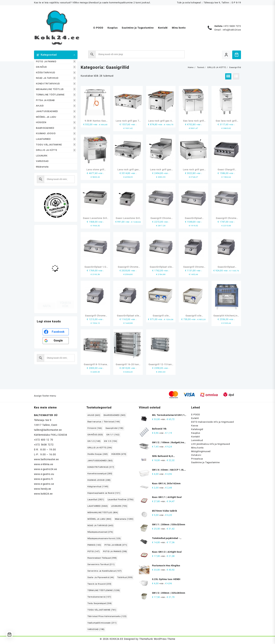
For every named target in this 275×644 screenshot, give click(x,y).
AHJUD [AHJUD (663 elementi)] (94, 415)
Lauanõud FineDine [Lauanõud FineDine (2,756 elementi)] (121, 500)
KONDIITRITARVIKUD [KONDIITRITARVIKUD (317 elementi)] (101, 467)
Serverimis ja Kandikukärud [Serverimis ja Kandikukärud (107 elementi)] (105, 571)
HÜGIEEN (56, 123)
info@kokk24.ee (232, 30)
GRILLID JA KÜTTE (56, 150)
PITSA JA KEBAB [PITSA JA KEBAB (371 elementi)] (116, 545)
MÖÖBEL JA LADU (56, 117)
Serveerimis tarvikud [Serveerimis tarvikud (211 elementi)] (101, 564)
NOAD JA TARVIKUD (56, 78)
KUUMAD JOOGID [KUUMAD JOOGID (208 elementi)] (99, 480)
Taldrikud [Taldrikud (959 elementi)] (125, 577)
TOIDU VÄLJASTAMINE (56, 145)
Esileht (195, 418)
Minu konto (197, 448)
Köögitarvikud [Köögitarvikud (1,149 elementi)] (98, 487)
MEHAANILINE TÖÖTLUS (56, 89)
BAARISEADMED (56, 128)
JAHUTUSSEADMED (56, 111)
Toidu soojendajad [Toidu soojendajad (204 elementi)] (100, 603)
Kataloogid (197, 429)
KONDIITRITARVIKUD (56, 84)
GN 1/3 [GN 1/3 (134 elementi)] (111, 441)
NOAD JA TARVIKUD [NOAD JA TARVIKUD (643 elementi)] (100, 526)
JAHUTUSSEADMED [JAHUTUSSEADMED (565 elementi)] (100, 461)
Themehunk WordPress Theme (157, 639)
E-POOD (196, 415)
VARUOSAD (42, 161)
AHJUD (56, 106)
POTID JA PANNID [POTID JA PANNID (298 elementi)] (115, 551)
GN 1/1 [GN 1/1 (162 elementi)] (113, 435)
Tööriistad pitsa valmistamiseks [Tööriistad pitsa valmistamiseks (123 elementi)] (107, 616)
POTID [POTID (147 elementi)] (94, 551)
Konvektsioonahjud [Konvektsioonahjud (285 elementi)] (100, 474)
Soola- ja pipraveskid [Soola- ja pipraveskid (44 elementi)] (101, 577)
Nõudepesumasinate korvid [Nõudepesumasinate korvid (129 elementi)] (104, 539)
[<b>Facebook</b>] (56, 332)
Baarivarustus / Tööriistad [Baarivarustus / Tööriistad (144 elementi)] (104, 422)
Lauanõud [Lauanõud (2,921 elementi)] (96, 500)
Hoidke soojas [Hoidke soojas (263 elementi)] (98, 454)
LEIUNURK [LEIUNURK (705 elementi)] (119, 506)
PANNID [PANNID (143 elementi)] (94, 545)
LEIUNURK (42, 156)
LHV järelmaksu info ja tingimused (210, 444)
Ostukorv (196, 455)
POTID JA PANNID (56, 61)
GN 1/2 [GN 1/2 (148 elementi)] (94, 441)
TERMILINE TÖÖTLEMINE (56, 95)
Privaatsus (197, 459)
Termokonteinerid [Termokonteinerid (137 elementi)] (99, 597)
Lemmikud (197, 440)
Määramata (42, 167)
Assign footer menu (45, 396)
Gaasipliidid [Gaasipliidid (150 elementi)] (115, 428)
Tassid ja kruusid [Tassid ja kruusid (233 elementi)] (99, 584)
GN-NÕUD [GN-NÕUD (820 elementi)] (95, 435)
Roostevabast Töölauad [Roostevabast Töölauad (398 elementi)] (102, 558)
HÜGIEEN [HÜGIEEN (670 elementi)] (119, 454)
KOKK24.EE (116, 639)
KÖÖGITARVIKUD (56, 73)
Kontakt (196, 437)
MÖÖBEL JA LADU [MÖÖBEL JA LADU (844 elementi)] (99, 519)
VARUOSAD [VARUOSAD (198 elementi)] (96, 629)
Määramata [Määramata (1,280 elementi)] (124, 519)
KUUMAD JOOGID (56, 134)
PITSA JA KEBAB (56, 100)
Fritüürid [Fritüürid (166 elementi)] (95, 428)
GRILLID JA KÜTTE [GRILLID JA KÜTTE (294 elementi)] (100, 448)
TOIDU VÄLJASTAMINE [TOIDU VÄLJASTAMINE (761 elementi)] (102, 610)
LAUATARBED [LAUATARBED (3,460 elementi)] (98, 506)
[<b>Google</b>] (56, 341)
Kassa (195, 426)
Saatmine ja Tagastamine (205, 462)
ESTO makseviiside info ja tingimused (212, 422)
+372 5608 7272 (232, 26)
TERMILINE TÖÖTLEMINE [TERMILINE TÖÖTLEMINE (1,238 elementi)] (104, 590)
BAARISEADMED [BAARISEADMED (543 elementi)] (115, 415)
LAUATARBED (56, 139)
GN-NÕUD (56, 67)
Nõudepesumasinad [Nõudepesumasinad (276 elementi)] (100, 532)
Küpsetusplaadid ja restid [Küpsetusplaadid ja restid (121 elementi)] (104, 493)
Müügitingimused (201, 451)
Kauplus (196, 433)
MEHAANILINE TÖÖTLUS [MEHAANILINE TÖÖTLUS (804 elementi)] (103, 513)
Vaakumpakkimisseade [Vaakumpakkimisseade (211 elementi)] (102, 623)
